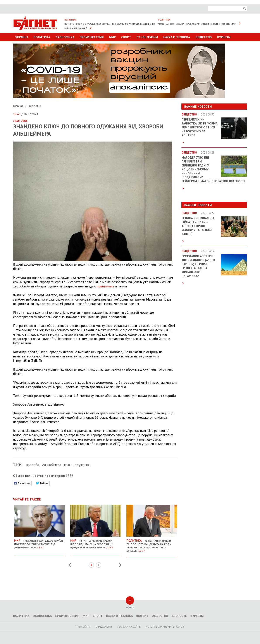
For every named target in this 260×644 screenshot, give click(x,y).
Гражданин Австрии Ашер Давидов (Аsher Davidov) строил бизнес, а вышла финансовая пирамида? (198, 266)
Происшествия (92, 37)
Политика (42, 37)
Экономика (65, 37)
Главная (19, 106)
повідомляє (105, 286)
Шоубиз (142, 616)
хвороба (33, 465)
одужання (82, 465)
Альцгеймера (52, 465)
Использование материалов (165, 627)
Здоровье (35, 106)
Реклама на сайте (129, 627)
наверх (130, 607)
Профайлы (83, 627)
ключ (68, 465)
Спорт (126, 37)
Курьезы (224, 37)
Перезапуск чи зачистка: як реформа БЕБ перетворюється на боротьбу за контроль (199, 127)
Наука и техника (177, 37)
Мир (112, 37)
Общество (204, 37)
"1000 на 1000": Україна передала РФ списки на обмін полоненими (197, 24)
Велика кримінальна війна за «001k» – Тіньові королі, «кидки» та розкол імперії (198, 226)
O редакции (104, 627)
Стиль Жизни (147, 37)
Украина (22, 37)
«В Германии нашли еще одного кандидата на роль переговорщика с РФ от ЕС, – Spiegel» (152, 544)
